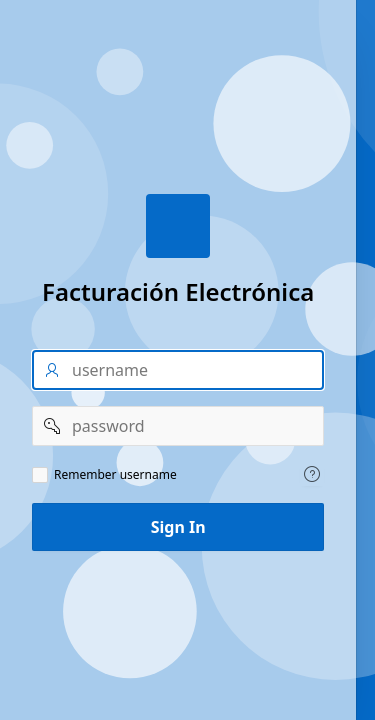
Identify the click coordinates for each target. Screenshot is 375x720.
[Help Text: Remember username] (312, 474)
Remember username (115, 475)
